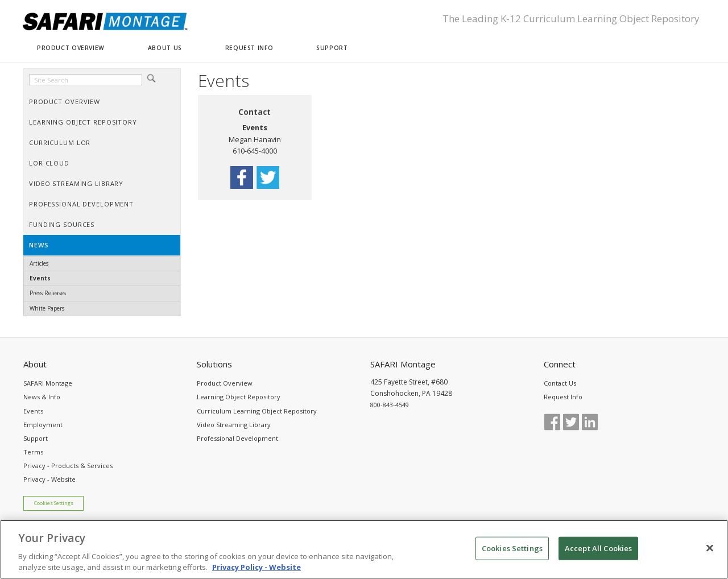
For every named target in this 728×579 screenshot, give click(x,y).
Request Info (563, 397)
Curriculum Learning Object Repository (257, 411)
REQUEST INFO (249, 48)
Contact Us (560, 383)
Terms (33, 452)
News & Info (42, 397)
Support (36, 438)
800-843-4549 (390, 405)
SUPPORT (332, 48)
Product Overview (225, 383)
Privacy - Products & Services (68, 466)
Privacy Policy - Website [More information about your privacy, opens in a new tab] (257, 573)
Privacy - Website (49, 479)
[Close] (710, 554)
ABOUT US (165, 48)
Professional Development (237, 438)
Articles (39, 263)
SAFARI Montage (48, 383)
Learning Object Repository (239, 397)
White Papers (47, 308)
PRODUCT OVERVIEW (71, 48)
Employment (43, 425)
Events (40, 278)
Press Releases (48, 293)
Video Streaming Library (234, 425)
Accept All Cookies (598, 554)
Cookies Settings (54, 503)
